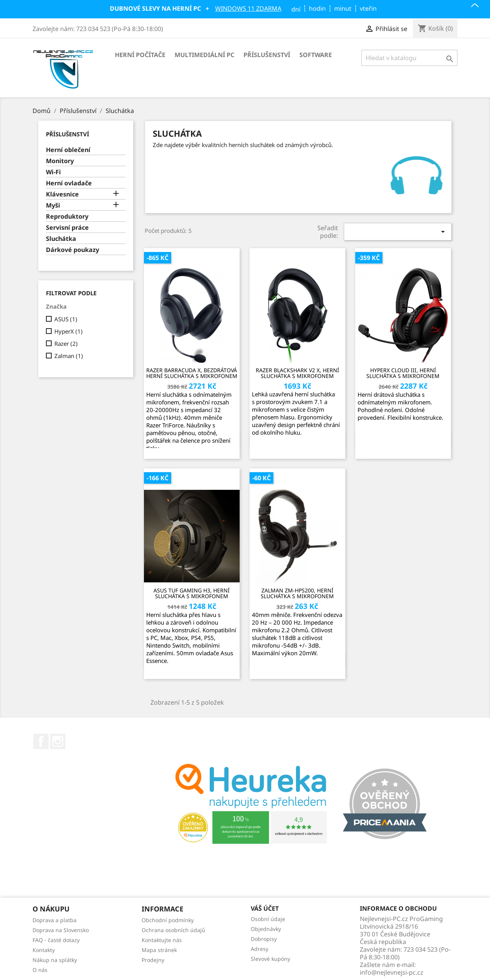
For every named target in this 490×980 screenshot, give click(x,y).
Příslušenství (267, 55)
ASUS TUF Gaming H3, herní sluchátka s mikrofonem (192, 593)
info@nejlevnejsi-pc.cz (392, 972)
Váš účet (265, 909)
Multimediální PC (204, 55)
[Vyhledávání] (409, 58)
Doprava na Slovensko (61, 930)
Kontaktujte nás (162, 940)
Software (316, 55)
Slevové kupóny (270, 959)
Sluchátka (61, 239)
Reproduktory (67, 217)
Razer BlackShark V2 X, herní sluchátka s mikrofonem (297, 373)
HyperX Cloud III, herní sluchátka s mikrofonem (403, 373)
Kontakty (44, 950)
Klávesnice (62, 194)
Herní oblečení (68, 150)
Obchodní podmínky (168, 920)
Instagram (58, 741)
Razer (66, 344)
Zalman (69, 356)
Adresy (260, 949)
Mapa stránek (159, 950)
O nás (40, 970)
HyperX (69, 331)
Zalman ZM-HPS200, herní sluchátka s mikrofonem (297, 593)
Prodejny (153, 960)
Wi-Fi (53, 172)
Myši (53, 205)
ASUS (66, 319)
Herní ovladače (69, 183)
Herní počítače (140, 55)
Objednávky (266, 929)
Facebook (41, 741)
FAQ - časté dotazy (56, 940)
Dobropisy (264, 939)
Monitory (60, 161)
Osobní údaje (268, 919)
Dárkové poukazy (73, 250)
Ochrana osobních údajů (173, 930)
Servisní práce (67, 228)
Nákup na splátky (55, 960)
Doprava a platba (55, 920)
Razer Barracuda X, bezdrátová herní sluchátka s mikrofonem (192, 373)
